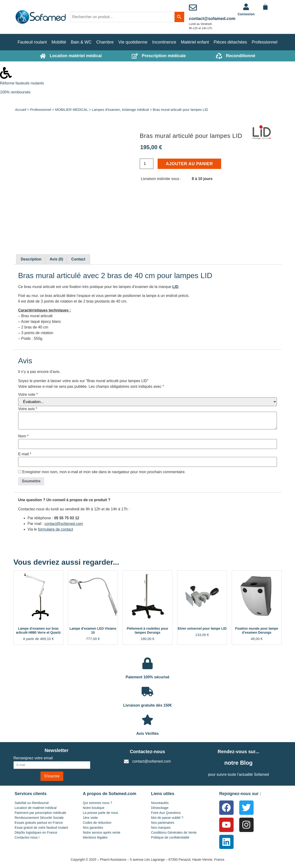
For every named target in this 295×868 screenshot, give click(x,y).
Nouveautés (160, 803)
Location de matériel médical (36, 808)
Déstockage (160, 808)
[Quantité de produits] (147, 164)
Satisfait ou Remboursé (32, 803)
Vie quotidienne (133, 42)
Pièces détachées (230, 42)
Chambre (105, 42)
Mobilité (59, 42)
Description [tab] (31, 259)
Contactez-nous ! (27, 837)
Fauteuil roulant (32, 42)
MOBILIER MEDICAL (71, 110)
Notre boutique (94, 808)
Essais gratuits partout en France (39, 823)
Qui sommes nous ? (98, 803)
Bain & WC (81, 42)
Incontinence (164, 42)
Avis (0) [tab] (56, 259)
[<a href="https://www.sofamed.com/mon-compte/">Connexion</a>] (246, 7)
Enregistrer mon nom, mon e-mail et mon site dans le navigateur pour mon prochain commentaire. (104, 472)
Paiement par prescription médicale (40, 813)
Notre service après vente (102, 832)
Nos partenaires (163, 823)
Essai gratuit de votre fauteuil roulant (41, 828)
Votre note (28, 395)
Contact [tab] (78, 259)
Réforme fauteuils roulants (22, 83)
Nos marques (161, 828)
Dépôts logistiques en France (36, 832)
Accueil (21, 110)
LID (175, 287)
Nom (23, 436)
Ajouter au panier (189, 164)
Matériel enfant (195, 42)
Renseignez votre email (33, 758)
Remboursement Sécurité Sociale (39, 818)
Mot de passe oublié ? (167, 818)
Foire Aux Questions (166, 813)
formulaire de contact (55, 529)
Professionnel (265, 42)
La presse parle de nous (100, 813)
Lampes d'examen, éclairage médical (120, 110)
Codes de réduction (97, 823)
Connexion (246, 14)
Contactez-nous (147, 752)
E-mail (25, 454)
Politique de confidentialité (170, 837)
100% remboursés (15, 92)
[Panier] (265, 7)
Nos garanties (93, 828)
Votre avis (28, 409)
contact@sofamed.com (212, 19)
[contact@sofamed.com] (193, 8)
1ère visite (90, 818)
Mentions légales (95, 837)
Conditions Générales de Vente (174, 832)
